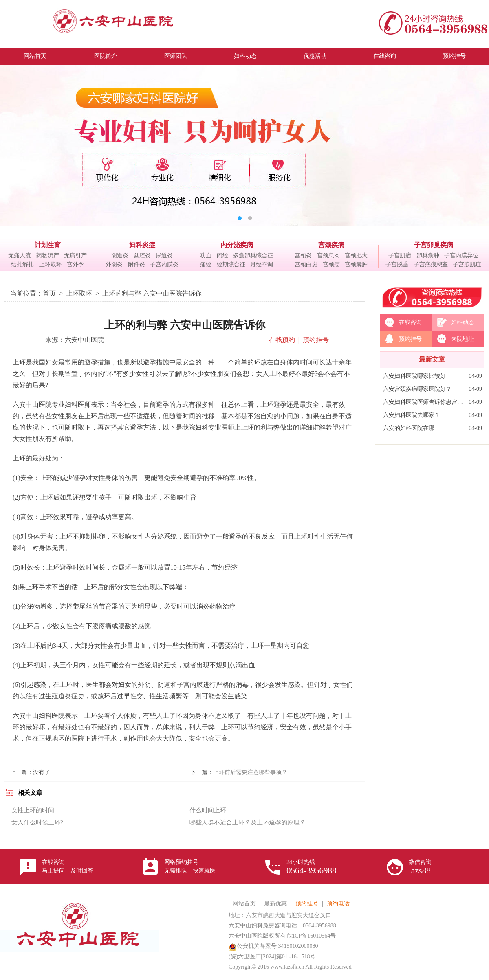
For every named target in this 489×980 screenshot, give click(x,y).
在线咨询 (385, 56)
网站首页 (35, 56)
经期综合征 (231, 264)
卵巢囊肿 (428, 255)
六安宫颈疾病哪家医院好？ (417, 389)
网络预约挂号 (190, 866)
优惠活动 (315, 56)
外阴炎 (114, 264)
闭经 (222, 255)
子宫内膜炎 (164, 264)
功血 (206, 255)
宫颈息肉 (328, 255)
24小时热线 (312, 867)
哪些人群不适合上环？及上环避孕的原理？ (248, 822)
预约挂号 (454, 56)
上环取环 (51, 264)
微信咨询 (420, 867)
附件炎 (137, 264)
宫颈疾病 (331, 245)
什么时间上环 (208, 810)
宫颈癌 (331, 264)
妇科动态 (245, 56)
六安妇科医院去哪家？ (412, 415)
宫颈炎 (303, 255)
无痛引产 (75, 255)
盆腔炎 (142, 255)
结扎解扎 (22, 264)
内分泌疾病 (237, 245)
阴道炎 (120, 255)
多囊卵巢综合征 (253, 255)
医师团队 (176, 56)
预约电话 (338, 904)
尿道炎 (164, 255)
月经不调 (262, 264)
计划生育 (48, 245)
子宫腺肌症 (467, 264)
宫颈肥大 (356, 255)
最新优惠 (275, 904)
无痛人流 (20, 255)
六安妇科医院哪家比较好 (414, 376)
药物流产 (48, 255)
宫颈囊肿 (356, 264)
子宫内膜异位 (461, 255)
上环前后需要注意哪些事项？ (250, 772)
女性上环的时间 (33, 810)
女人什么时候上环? (37, 822)
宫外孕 (75, 264)
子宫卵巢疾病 (434, 245)
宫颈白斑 (306, 264)
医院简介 (106, 56)
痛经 (206, 264)
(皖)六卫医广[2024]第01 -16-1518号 (272, 957)
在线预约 (282, 340)
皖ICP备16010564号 (312, 936)
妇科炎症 (142, 245)
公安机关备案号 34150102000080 (273, 946)
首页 (49, 293)
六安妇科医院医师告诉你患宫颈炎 (424, 402)
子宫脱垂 (397, 264)
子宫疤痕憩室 (431, 264)
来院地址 (463, 339)
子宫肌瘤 (400, 255)
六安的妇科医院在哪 (409, 428)
